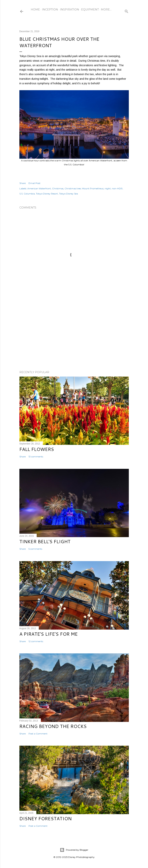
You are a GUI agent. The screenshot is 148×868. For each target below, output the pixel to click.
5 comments (35, 549)
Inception (50, 10)
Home (35, 10)
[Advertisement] (74, 334)
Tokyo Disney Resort (47, 194)
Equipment (90, 10)
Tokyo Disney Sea (68, 194)
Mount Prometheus (93, 188)
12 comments (36, 641)
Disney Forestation (46, 819)
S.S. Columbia (27, 194)
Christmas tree (73, 188)
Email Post (34, 183)
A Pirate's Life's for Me (49, 634)
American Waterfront (39, 188)
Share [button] (23, 183)
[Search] (127, 11)
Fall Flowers (37, 449)
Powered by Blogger (74, 850)
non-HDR (117, 188)
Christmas (58, 188)
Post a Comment (38, 734)
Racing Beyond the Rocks (53, 726)
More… (106, 10)
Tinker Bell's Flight (45, 542)
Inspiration (70, 10)
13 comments (36, 457)
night (108, 188)
